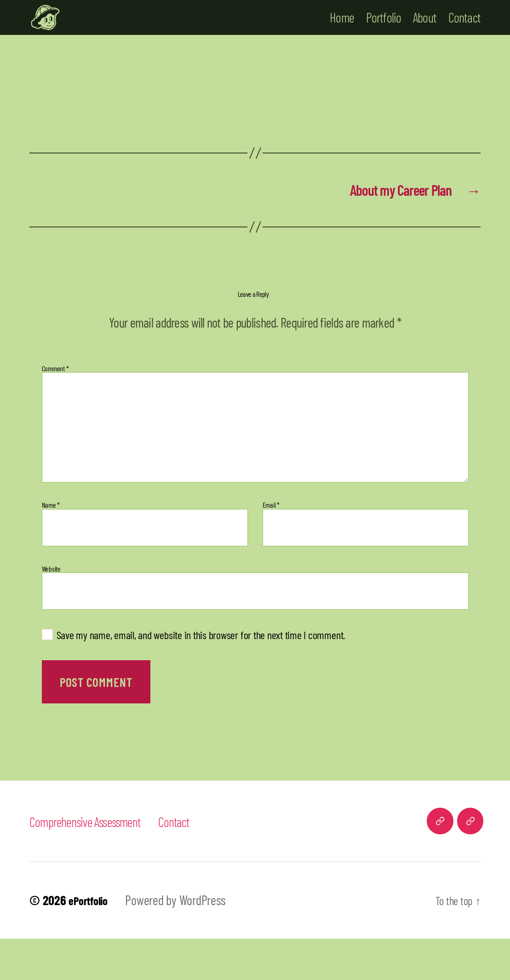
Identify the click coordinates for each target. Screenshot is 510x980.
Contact (464, 37)
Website (51, 610)
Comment (55, 410)
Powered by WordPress (183, 942)
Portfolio (384, 37)
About (425, 37)
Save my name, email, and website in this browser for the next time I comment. (201, 677)
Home (342, 37)
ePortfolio (92, 942)
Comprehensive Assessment (96, 863)
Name (51, 547)
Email (271, 547)
